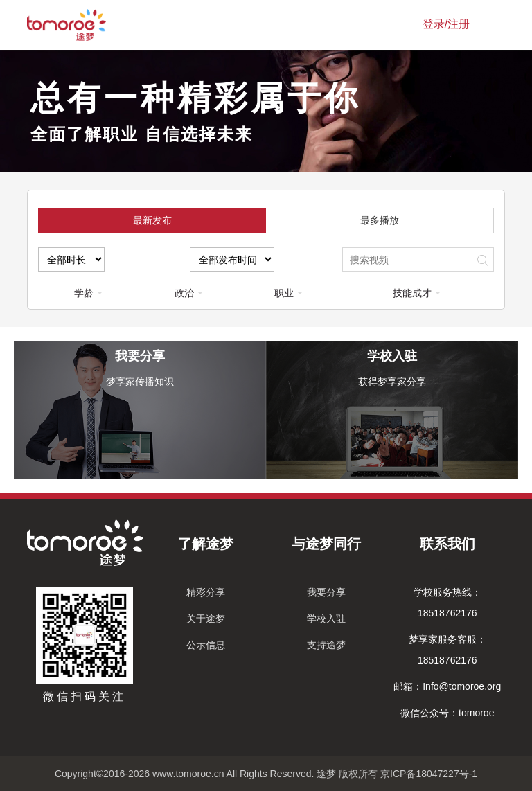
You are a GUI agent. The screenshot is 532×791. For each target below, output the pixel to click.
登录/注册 (446, 24)
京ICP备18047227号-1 (429, 774)
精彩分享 (206, 592)
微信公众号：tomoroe (447, 713)
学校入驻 (326, 619)
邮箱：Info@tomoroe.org (447, 686)
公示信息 (206, 645)
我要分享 (326, 592)
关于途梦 (206, 619)
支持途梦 (326, 645)
